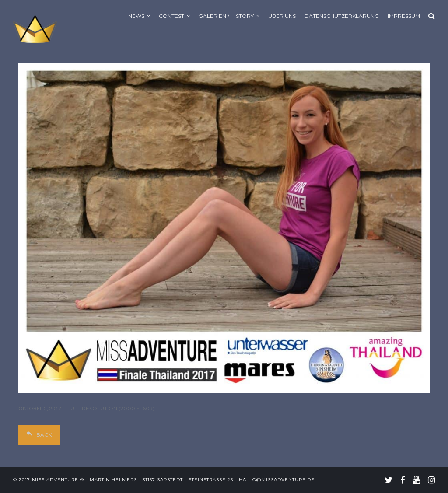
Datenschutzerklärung (342, 16)
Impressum (404, 16)
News (136, 16)
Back (39, 435)
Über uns (282, 16)
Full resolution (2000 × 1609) (111, 408)
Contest (171, 16)
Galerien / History (226, 16)
